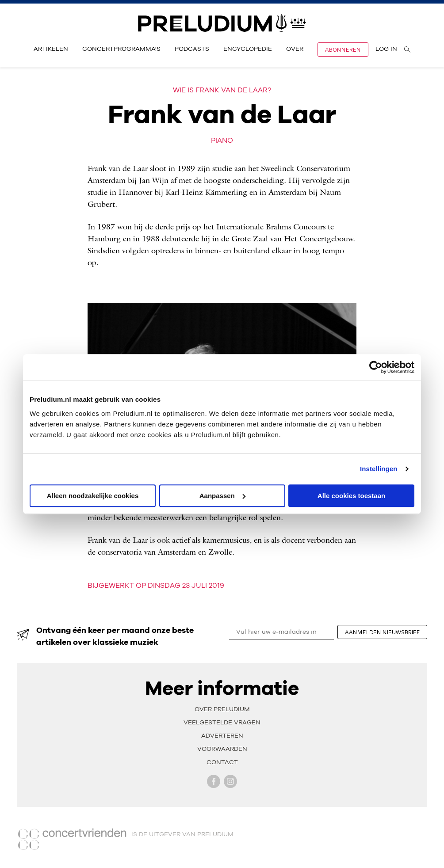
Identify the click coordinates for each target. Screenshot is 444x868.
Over (295, 49)
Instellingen (379, 469)
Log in (386, 49)
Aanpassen (222, 496)
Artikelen (51, 49)
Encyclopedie (248, 49)
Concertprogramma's (121, 49)
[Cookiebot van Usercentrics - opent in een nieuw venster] (376, 367)
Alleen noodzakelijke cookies (93, 496)
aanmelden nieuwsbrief (382, 632)
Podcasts (192, 49)
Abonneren (343, 49)
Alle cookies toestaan (351, 496)
